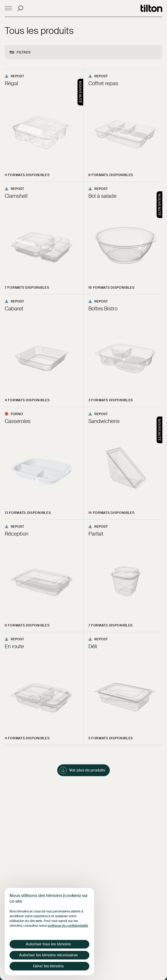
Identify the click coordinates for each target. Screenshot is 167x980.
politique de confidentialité (68, 926)
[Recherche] (20, 8)
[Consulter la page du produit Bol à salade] (123, 238)
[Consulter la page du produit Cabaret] (44, 351)
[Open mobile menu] (8, 8)
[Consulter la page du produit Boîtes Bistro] (123, 351)
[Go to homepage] (152, 8)
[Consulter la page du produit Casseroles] (44, 463)
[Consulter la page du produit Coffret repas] (123, 125)
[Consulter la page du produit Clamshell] (44, 238)
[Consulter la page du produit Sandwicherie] (123, 463)
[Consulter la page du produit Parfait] (123, 576)
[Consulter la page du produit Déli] (123, 688)
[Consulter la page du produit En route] (44, 688)
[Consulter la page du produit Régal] (44, 125)
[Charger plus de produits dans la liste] (83, 770)
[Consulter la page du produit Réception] (44, 576)
